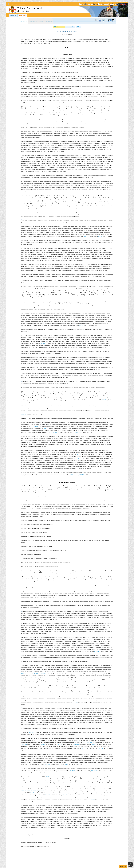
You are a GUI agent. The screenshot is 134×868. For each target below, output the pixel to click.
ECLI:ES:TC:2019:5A (67, 34)
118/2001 (47, 765)
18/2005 (94, 744)
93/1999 (48, 795)
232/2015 (82, 475)
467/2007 (36, 426)
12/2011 (76, 432)
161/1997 (94, 771)
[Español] (121, 4)
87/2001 (60, 744)
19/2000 (43, 744)
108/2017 (37, 674)
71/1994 (46, 428)
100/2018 (86, 236)
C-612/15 (97, 652)
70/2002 (77, 744)
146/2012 (32, 732)
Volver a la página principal (17, 4)
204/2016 (29, 791)
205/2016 (23, 791)
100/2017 (23, 674)
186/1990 (54, 432)
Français (125, 4)
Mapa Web (123, 867)
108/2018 (101, 236)
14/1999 (24, 744)
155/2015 (23, 414)
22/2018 (72, 475)
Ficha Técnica (33, 21)
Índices (41, 21)
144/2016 (82, 325)
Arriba (130, 865)
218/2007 (44, 343)
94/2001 (79, 455)
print (103, 20)
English (123, 4)
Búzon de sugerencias (109, 20)
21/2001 (65, 795)
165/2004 (80, 459)
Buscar (97, 20)
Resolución (22, 16)
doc (100, 20)
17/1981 (76, 702)
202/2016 (105, 400)
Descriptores (48, 21)
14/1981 (32, 793)
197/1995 (72, 771)
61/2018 (93, 799)
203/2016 (35, 791)
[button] (59, 27)
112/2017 (43, 674)
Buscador (13, 16)
